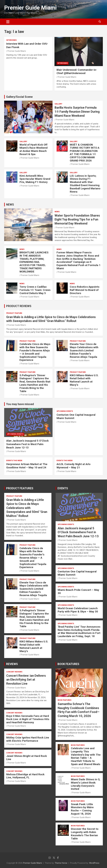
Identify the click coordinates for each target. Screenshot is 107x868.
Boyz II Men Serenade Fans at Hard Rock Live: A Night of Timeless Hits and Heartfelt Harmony (28, 719)
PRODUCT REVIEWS (19, 306)
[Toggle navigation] (8, 22)
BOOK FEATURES (68, 664)
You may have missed (20, 404)
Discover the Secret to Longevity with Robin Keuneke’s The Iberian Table (85, 834)
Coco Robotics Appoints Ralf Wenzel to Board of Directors (85, 290)
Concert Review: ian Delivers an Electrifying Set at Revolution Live (26, 680)
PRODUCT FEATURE (14, 313)
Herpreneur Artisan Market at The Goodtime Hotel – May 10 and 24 (27, 466)
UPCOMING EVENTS (15, 434)
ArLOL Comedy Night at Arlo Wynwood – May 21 (73, 466)
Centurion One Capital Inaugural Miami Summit (77, 573)
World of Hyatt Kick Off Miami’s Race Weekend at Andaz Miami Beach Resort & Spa (34, 149)
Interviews (11, 40)
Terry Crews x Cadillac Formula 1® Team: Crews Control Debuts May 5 (35, 290)
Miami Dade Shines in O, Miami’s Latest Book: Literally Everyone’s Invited (86, 784)
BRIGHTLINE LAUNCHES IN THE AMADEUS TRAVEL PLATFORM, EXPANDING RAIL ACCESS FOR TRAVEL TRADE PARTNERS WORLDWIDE (34, 262)
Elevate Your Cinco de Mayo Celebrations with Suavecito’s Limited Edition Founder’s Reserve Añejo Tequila (84, 350)
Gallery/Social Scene (19, 97)
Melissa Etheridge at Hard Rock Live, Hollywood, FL (25, 776)
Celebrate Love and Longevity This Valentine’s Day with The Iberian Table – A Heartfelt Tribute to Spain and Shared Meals (86, 756)
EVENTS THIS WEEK (14, 461)
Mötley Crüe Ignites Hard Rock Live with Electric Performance (28, 739)
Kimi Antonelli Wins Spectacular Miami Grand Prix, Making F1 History (35, 179)
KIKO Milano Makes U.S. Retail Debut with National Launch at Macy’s (84, 380)
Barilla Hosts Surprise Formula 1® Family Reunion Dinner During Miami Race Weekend (77, 112)
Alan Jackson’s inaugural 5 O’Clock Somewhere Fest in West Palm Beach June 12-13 (27, 444)
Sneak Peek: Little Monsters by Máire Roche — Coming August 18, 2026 (82, 809)
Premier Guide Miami (30, 8)
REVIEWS (12, 664)
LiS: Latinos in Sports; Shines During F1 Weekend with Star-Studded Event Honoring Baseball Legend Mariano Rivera (85, 184)
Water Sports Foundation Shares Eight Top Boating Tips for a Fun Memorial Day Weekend (77, 219)
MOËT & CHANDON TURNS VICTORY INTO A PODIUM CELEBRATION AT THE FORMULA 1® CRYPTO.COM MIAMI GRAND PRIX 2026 (85, 153)
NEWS (10, 205)
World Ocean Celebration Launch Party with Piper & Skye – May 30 (78, 610)
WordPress (94, 863)
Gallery (58, 104)
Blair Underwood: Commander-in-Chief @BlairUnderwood (77, 72)
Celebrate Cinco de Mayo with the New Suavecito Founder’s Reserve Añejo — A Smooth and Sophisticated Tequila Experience (35, 352)
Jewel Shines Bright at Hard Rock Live (27, 758)
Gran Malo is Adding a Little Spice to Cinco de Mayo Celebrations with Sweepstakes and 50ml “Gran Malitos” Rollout (27, 508)
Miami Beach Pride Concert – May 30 (78, 591)
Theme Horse (61, 863)
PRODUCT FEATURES (20, 488)
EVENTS (63, 488)
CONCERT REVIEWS (14, 672)
